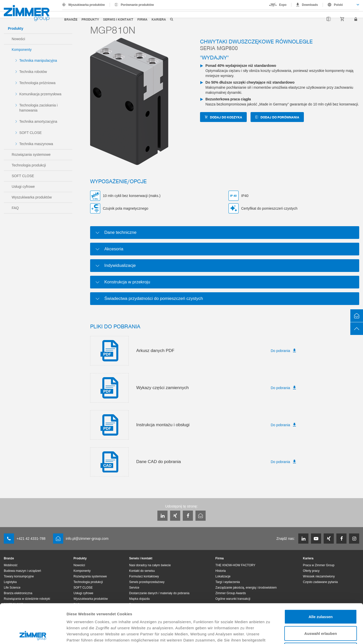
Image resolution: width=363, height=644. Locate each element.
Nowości (18, 39)
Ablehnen (321, 611)
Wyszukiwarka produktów (87, 5)
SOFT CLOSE (30, 133)
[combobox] (341, 5)
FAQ (15, 208)
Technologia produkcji (29, 165)
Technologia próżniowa (37, 83)
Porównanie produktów (137, 5)
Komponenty (22, 50)
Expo (283, 5)
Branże (71, 19)
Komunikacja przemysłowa (40, 94)
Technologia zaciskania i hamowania (38, 108)
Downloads (310, 5)
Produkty (90, 19)
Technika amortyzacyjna (38, 121)
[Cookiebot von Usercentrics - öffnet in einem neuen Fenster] (33, 634)
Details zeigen (270, 634)
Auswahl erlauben (321, 594)
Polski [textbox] (338, 5)
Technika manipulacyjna (38, 60)
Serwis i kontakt (118, 19)
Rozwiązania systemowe (31, 155)
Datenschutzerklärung (227, 607)
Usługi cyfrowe (23, 187)
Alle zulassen (320, 577)
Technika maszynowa (36, 144)
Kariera (159, 19)
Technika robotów (33, 72)
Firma (142, 19)
